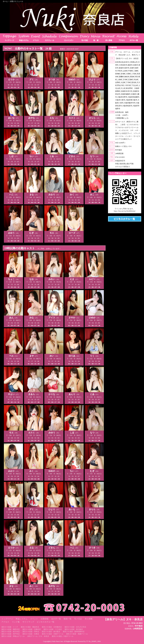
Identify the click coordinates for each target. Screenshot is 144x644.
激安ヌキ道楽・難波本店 (30, 627)
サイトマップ (28, 622)
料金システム (22, 619)
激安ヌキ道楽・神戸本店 (11, 634)
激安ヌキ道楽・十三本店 (53, 629)
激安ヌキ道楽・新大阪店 (74, 629)
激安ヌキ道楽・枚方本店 (11, 632)
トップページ (7, 619)
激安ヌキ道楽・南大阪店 (51, 632)
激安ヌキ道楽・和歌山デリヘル (13, 636)
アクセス (5, 622)
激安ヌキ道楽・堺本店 (31, 632)
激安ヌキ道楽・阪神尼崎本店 (74, 632)
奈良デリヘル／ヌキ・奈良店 (38, 636)
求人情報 (89, 619)
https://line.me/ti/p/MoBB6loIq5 (125, 211)
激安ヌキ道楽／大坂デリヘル (63, 636)
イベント (34, 619)
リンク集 (16, 622)
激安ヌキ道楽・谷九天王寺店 (75, 627)
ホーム (5, 1)
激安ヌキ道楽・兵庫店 (31, 634)
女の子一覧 (56, 619)
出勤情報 (45, 619)
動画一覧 (68, 619)
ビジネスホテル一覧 (46, 622)
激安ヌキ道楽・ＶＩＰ (10, 627)
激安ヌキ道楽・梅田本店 (11, 629)
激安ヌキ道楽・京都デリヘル (53, 634)
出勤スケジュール (16, 1)
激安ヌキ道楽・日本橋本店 (52, 627)
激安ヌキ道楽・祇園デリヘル (77, 634)
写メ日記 (78, 619)
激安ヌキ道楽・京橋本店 (32, 629)
